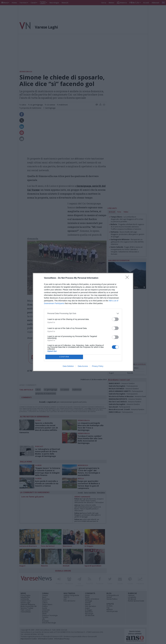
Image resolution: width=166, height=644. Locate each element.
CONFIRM (64, 357)
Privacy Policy (98, 366)
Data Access (83, 366)
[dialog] (83, 322)
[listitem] (83, 313)
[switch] (115, 319)
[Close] (128, 278)
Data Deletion (68, 366)
